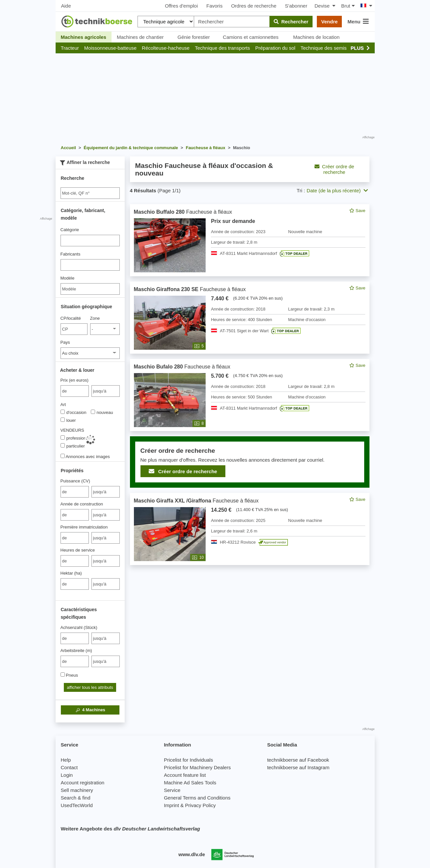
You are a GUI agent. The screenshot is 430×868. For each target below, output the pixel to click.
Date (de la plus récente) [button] (337, 190)
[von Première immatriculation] (75, 538)
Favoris (214, 6)
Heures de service (78, 550)
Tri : (301, 190)
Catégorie (70, 230)
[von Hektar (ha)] (75, 584)
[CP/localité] (74, 329)
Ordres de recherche (254, 6)
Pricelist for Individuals (188, 760)
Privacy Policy (200, 805)
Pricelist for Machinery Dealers (197, 767)
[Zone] (105, 329)
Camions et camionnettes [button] (251, 37)
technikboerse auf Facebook (298, 760)
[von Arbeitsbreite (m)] (75, 661)
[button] (70, 48)
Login (67, 775)
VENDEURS (72, 430)
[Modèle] (90, 289)
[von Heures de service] (75, 561)
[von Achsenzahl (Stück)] (75, 638)
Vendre (329, 22)
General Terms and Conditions (197, 798)
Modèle (68, 278)
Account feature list (185, 775)
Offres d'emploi (181, 6)
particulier (73, 446)
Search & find (76, 798)
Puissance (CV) (75, 481)
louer (68, 420)
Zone (95, 318)
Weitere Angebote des (130, 829)
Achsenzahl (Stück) (79, 627)
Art (63, 405)
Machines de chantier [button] (140, 37)
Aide (66, 6)
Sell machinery (77, 790)
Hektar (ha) (71, 573)
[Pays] (90, 353)
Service (172, 790)
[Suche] (90, 193)
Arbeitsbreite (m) (76, 651)
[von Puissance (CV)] (75, 492)
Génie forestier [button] (193, 37)
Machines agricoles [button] (84, 37)
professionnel (76, 438)
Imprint (171, 805)
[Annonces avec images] (63, 456)
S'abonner (296, 6)
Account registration (83, 783)
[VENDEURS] (63, 437)
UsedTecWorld (77, 805)
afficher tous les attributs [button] (90, 687)
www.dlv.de (192, 854)
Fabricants (71, 254)
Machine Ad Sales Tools (190, 783)
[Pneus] (63, 675)
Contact (69, 767)
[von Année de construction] (75, 515)
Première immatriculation (84, 527)
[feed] (250, 385)
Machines (90, 710)
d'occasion (74, 412)
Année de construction (82, 504)
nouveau (102, 412)
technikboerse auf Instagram (298, 767)
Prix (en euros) (75, 380)
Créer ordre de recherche (334, 169)
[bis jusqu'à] (106, 391)
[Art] (63, 412)
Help (66, 760)
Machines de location (316, 37)
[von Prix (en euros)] (75, 391)
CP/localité (71, 318)
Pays (65, 342)
